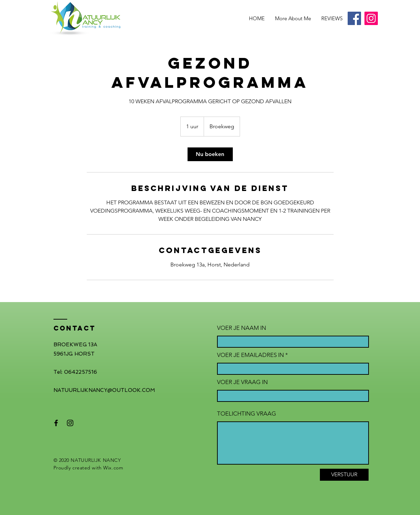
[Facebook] (354, 18)
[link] (210, 154)
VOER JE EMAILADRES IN (250, 355)
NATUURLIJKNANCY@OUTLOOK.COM (104, 390)
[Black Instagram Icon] (70, 423)
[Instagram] (371, 18)
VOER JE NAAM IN (242, 328)
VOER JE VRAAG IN (242, 382)
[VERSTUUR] (344, 475)
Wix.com (113, 468)
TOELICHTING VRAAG (247, 414)
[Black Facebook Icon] (56, 423)
